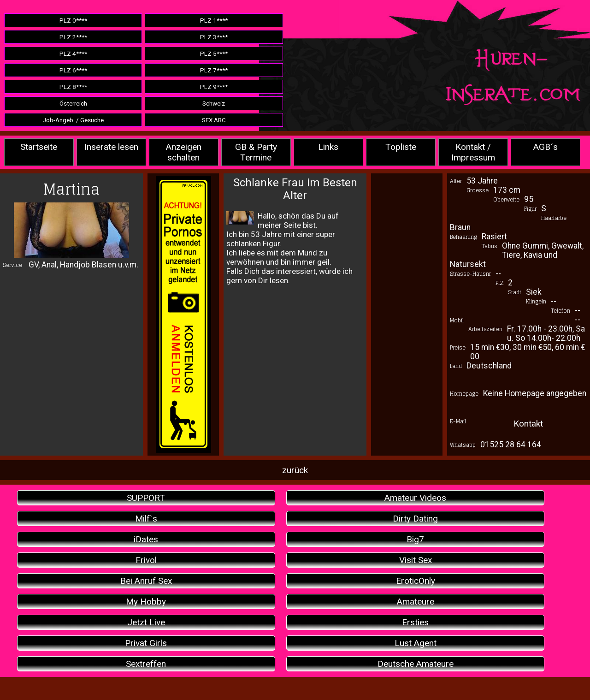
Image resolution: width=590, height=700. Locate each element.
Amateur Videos (415, 498)
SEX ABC (214, 120)
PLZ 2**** (73, 37)
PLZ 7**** (214, 70)
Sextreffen (146, 664)
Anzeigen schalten (184, 152)
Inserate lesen (111, 147)
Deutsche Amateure (416, 664)
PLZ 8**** (73, 87)
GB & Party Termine (256, 152)
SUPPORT (146, 498)
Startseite (39, 147)
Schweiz (214, 103)
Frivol (146, 560)
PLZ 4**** (73, 53)
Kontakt (528, 424)
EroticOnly (416, 581)
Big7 (415, 539)
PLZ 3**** (214, 37)
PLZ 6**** (73, 70)
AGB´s (546, 147)
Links (328, 147)
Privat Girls (146, 643)
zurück (295, 470)
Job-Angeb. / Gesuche (73, 120)
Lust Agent (416, 643)
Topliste (401, 147)
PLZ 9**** (214, 87)
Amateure (416, 602)
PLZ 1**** (214, 20)
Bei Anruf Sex (146, 581)
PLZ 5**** (214, 53)
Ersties (415, 622)
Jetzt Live (146, 622)
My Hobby (146, 602)
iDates (146, 539)
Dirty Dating (415, 519)
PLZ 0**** (73, 20)
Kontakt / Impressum (473, 152)
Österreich (73, 103)
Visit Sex (416, 560)
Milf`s (146, 519)
